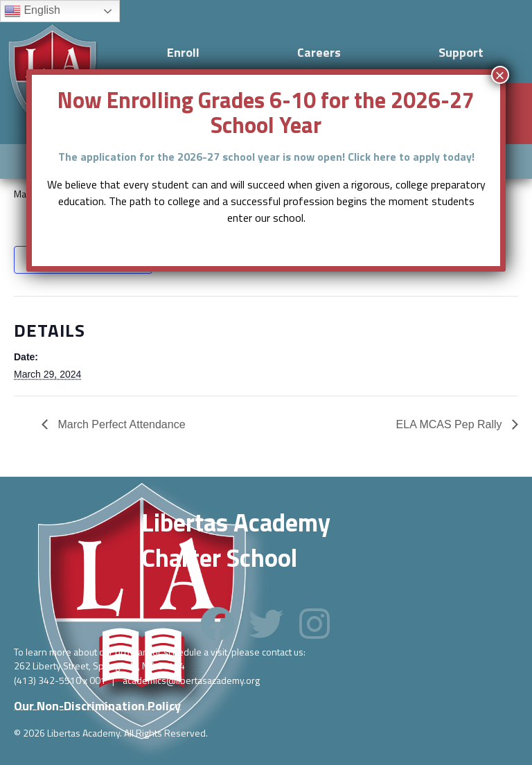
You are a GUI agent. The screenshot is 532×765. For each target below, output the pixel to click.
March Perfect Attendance (120, 424)
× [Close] (500, 75)
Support (461, 52)
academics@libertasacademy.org (191, 680)
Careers (319, 52)
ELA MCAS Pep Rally (451, 424)
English (32, 11)
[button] (218, 624)
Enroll (183, 52)
